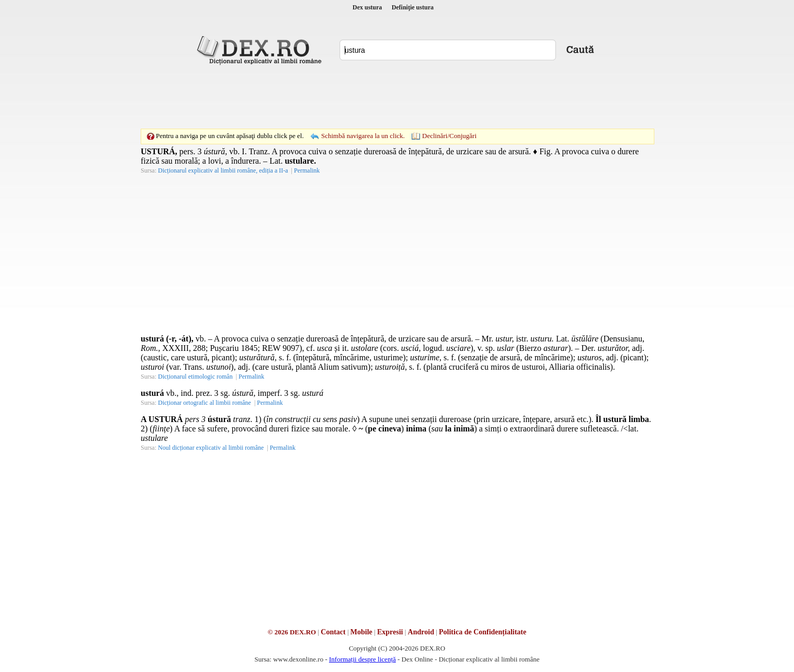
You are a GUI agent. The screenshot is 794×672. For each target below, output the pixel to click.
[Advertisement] (397, 97)
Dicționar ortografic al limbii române (205, 403)
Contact (333, 632)
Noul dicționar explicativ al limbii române (211, 448)
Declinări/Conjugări (449, 136)
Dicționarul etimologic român (195, 377)
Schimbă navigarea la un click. (363, 136)
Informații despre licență (362, 659)
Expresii (390, 632)
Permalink (307, 170)
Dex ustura (367, 7)
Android (421, 632)
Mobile (361, 632)
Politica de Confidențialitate (483, 632)
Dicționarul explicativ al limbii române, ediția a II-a (223, 170)
